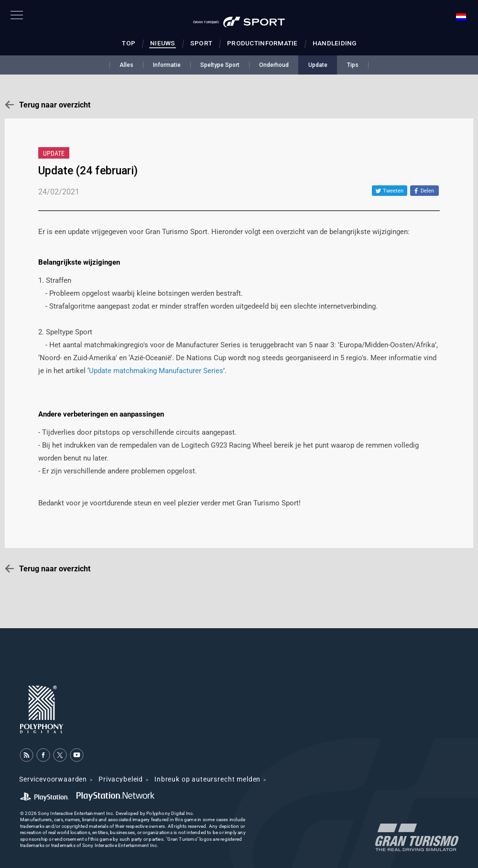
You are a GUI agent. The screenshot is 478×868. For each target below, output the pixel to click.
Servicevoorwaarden (53, 779)
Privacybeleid (121, 779)
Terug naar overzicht (55, 105)
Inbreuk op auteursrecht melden (207, 779)
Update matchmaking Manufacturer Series (156, 371)
